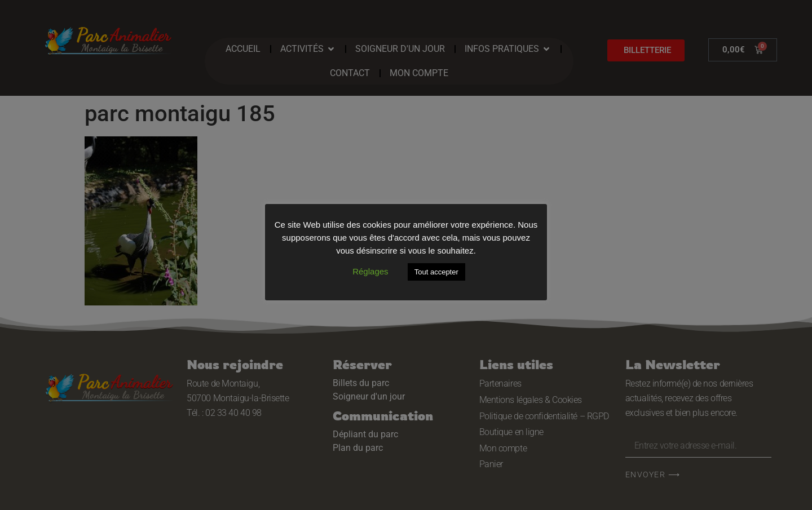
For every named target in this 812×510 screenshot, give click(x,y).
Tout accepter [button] (436, 272)
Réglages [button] (370, 271)
